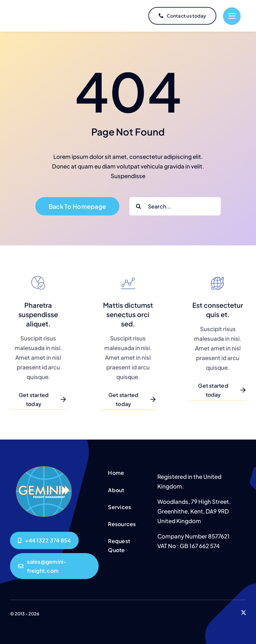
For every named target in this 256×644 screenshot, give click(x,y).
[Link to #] (232, 16)
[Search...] (175, 206)
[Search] (138, 206)
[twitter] (243, 613)
